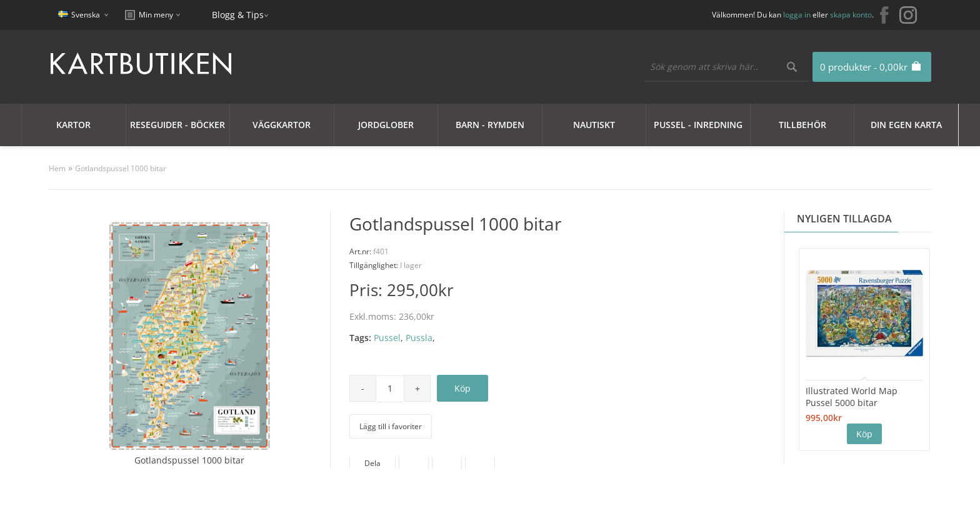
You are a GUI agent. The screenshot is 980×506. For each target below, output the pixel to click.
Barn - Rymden (490, 125)
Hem (57, 168)
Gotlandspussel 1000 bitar (121, 168)
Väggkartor (282, 125)
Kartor (73, 125)
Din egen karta (906, 125)
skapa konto (851, 15)
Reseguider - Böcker (177, 125)
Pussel (387, 338)
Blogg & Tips (238, 15)
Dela (372, 463)
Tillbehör (802, 125)
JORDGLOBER (386, 125)
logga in (797, 15)
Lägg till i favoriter (391, 426)
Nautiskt (594, 125)
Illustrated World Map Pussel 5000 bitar (852, 397)
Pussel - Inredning (698, 125)
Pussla (419, 338)
